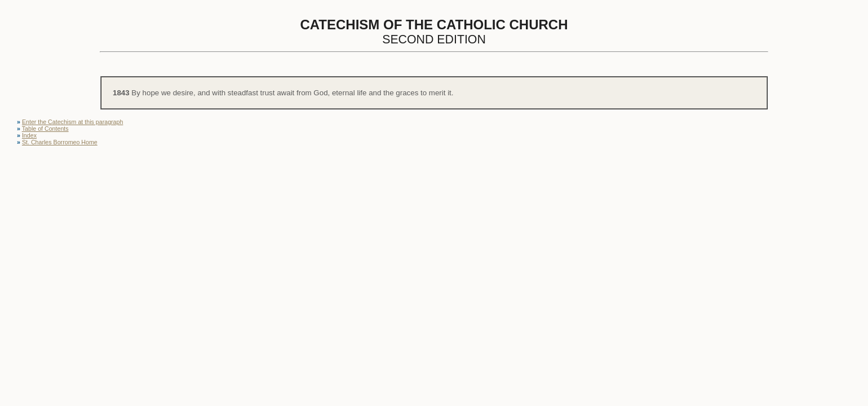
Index (29, 135)
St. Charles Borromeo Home (60, 142)
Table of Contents (45, 129)
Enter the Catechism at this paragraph (72, 122)
